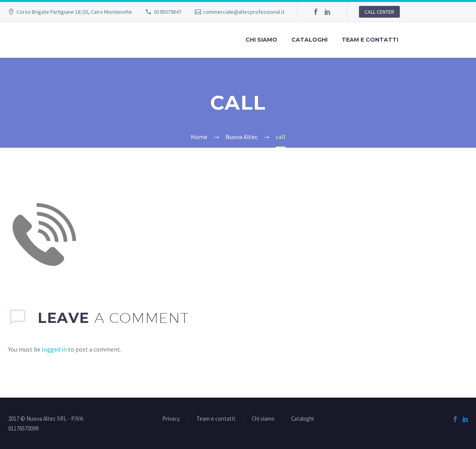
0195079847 (168, 12)
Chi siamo (261, 40)
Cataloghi (309, 40)
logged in (54, 349)
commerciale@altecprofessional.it (244, 12)
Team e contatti (370, 40)
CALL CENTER (379, 12)
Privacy (171, 419)
